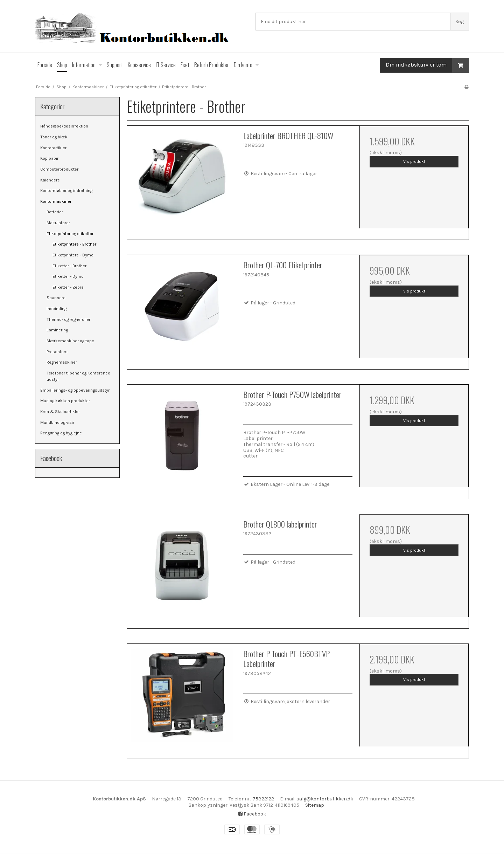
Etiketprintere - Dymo (73, 255)
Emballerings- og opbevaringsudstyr (75, 390)
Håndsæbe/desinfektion (64, 126)
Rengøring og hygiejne (61, 433)
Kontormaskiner (56, 201)
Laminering (57, 330)
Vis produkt (414, 161)
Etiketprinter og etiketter (70, 234)
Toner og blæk (54, 137)
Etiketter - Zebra (68, 287)
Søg (460, 22)
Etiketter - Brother (69, 266)
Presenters (57, 352)
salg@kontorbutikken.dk (325, 799)
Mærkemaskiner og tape (70, 341)
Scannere (56, 298)
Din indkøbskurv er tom (427, 65)
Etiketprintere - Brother (74, 244)
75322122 (263, 799)
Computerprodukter (59, 169)
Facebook (252, 814)
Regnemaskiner (62, 362)
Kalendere (50, 180)
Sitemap (315, 805)
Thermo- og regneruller (68, 319)
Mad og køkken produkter (65, 401)
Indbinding (57, 309)
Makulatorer (58, 223)
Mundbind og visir (57, 422)
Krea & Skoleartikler (60, 412)
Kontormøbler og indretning (66, 191)
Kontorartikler (53, 148)
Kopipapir (49, 158)
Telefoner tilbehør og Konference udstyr (78, 376)
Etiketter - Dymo (68, 276)
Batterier (55, 212)
